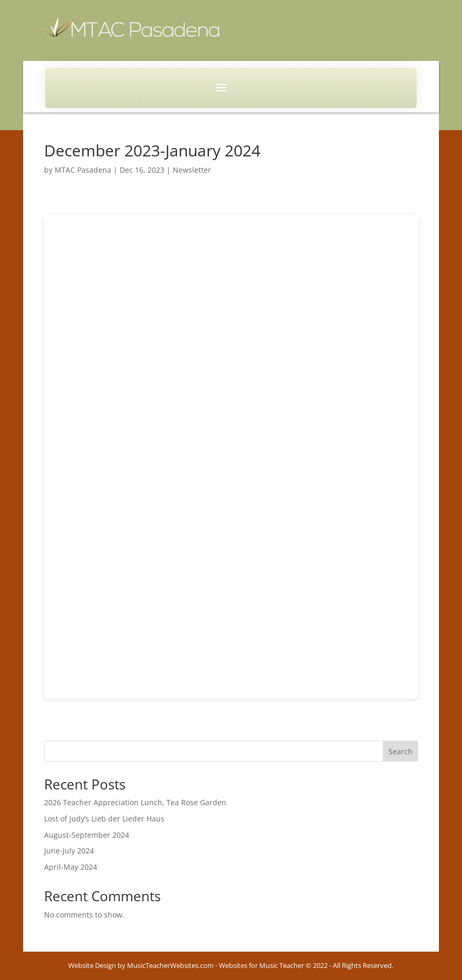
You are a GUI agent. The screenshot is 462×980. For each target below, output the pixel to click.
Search (401, 751)
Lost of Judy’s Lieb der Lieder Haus (104, 819)
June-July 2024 (69, 851)
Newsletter (192, 170)
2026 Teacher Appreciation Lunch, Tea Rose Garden (135, 802)
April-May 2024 (71, 867)
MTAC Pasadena (83, 170)
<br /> (231, 457)
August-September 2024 (87, 835)
